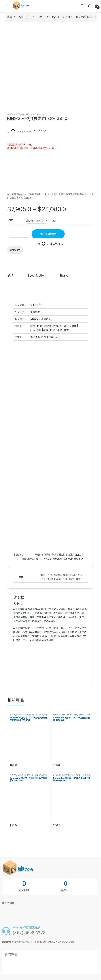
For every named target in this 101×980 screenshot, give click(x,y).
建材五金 (30, 715)
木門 (40, 17)
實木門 (55, 17)
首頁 (10, 17)
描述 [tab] (10, 276)
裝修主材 (24, 17)
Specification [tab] (37, 276)
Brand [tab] (64, 276)
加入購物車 (50, 234)
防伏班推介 (77, 559)
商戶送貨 (11, 114)
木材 (11, 220)
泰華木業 (57, 559)
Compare (42, 130)
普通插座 (43, 715)
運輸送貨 (13, 715)
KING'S (41, 114)
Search (82, 6)
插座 (37, 715)
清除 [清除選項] (53, 221)
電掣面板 (82, 715)
